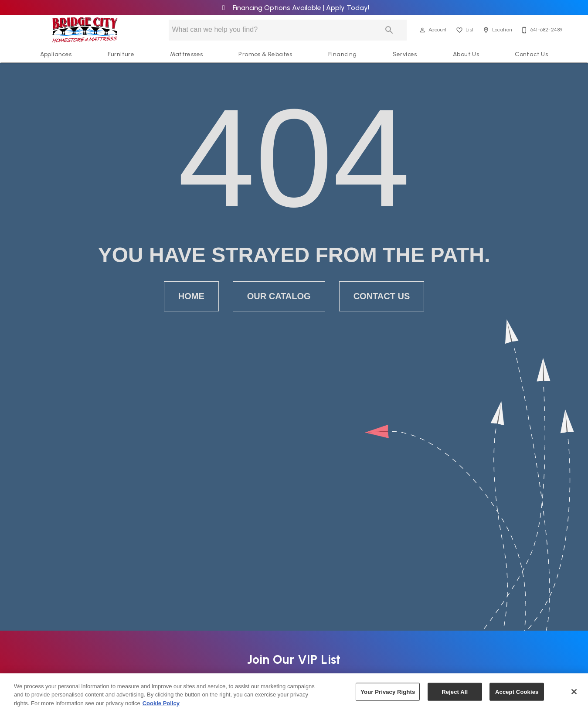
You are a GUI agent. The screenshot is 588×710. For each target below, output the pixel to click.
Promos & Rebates (265, 54)
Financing (343, 54)
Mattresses (186, 54)
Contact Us (531, 54)
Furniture (121, 54)
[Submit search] (389, 30)
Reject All (455, 695)
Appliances (56, 54)
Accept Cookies (517, 695)
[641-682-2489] (541, 30)
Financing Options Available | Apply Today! (294, 8)
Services (405, 54)
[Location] (496, 30)
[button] (422, 30)
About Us (466, 54)
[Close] (574, 696)
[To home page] (85, 30)
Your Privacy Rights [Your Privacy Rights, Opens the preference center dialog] (388, 695)
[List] (464, 30)
